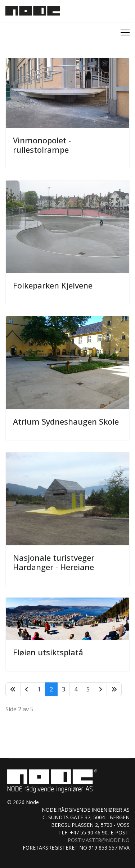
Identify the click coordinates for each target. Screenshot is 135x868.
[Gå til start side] (13, 689)
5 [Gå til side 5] (88, 689)
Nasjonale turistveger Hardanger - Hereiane (54, 562)
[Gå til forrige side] (27, 689)
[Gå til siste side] (114, 689)
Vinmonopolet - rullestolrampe (42, 145)
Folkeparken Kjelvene (53, 285)
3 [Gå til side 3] (64, 689)
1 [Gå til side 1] (39, 689)
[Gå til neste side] (100, 689)
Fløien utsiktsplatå (48, 652)
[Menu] (125, 32)
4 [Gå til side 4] (76, 689)
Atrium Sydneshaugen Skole (66, 421)
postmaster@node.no (99, 840)
